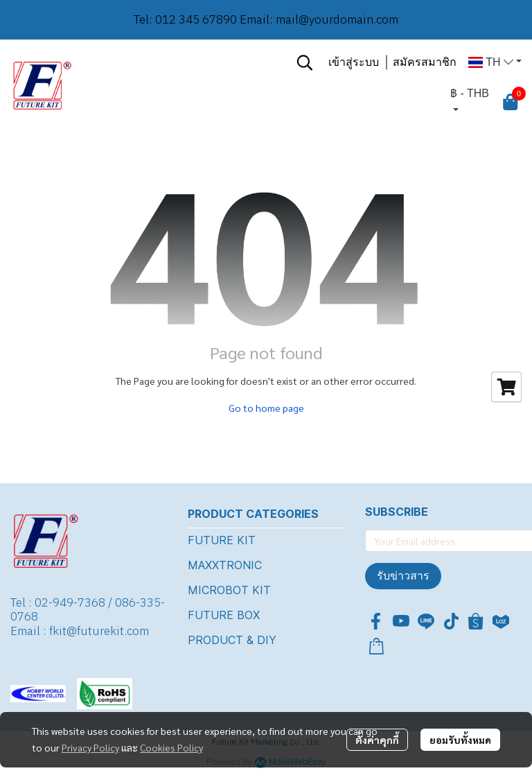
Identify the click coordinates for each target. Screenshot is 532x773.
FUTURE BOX (224, 615)
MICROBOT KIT (229, 590)
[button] (305, 62)
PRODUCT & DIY (232, 640)
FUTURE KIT (222, 540)
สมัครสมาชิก (425, 62)
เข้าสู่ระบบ (354, 62)
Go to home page (266, 408)
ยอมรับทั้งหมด (460, 740)
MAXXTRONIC (225, 565)
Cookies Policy (171, 747)
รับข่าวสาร (403, 576)
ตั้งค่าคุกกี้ (377, 740)
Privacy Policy (90, 747)
